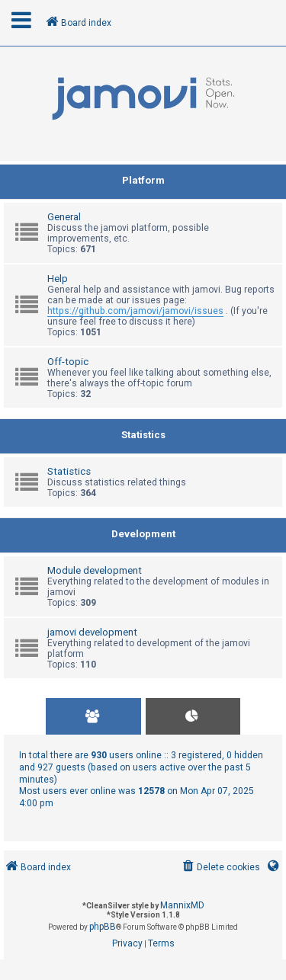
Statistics (143, 435)
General (64, 217)
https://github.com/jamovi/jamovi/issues (135, 311)
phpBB (103, 927)
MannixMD (182, 905)
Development (143, 534)
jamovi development (92, 632)
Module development (95, 570)
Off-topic (68, 362)
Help (58, 279)
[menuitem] (220, 868)
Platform (143, 180)
